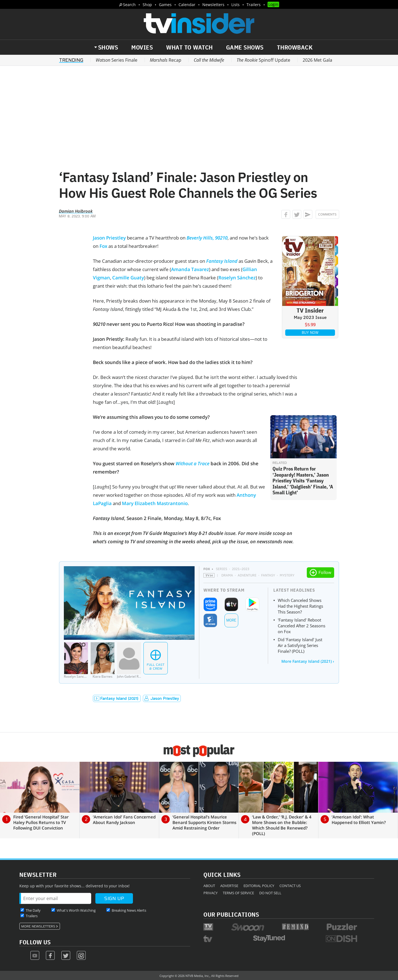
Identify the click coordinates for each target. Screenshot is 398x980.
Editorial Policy (259, 886)
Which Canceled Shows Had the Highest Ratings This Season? (300, 606)
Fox (103, 246)
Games (165, 5)
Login (273, 4)
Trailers (254, 5)
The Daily (33, 910)
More (231, 620)
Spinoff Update (263, 60)
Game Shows (245, 47)
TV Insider (310, 310)
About (209, 886)
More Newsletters (38, 926)
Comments (327, 214)
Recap (166, 60)
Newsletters (213, 5)
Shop (147, 5)
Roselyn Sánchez (237, 278)
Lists (235, 5)
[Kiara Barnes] (103, 660)
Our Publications (231, 914)
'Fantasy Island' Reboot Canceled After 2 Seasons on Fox (302, 626)
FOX (207, 569)
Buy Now (310, 333)
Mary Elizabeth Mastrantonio (155, 503)
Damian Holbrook (76, 211)
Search (129, 5)
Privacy (210, 893)
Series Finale (116, 60)
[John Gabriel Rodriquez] (129, 660)
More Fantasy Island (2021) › (308, 661)
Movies (142, 47)
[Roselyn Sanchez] (76, 660)
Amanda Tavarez (190, 269)
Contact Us (290, 886)
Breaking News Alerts (129, 910)
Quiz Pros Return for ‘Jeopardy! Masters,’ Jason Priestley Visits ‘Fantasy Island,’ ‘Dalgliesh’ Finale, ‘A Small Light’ (303, 481)
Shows (108, 47)
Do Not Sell (270, 893)
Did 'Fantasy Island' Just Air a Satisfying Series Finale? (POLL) (300, 645)
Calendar (187, 5)
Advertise (229, 886)
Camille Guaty (128, 278)
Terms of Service (238, 893)
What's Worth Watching (76, 910)
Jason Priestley (109, 238)
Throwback (295, 47)
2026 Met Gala (317, 60)
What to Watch (189, 47)
